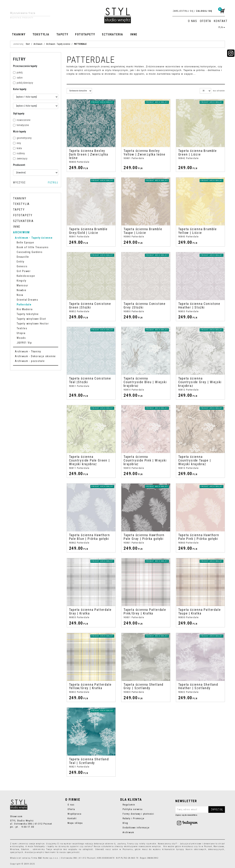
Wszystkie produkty (22, 18)
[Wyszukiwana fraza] (27, 13)
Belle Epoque (25, 242)
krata (17, 148)
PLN (222, 27)
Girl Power (24, 271)
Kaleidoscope (26, 276)
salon (18, 78)
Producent (19, 165)
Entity (21, 262)
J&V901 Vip (24, 343)
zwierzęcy (20, 158)
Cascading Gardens (30, 252)
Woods (21, 338)
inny (17, 143)
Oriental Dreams (27, 300)
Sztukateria (113, 34)
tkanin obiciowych (196, 849)
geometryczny (22, 138)
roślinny (19, 153)
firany (131, 844)
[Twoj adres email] (200, 809)
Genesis (22, 266)
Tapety (62, 34)
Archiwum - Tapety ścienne (34, 238)
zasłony (122, 844)
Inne (134, 34)
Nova (20, 295)
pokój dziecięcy (23, 83)
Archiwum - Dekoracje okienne (35, 356)
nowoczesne (22, 120)
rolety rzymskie (148, 844)
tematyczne (21, 125)
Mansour (22, 285)
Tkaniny (19, 34)
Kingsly (22, 281)
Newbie (22, 290)
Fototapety (85, 34)
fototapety (40, 846)
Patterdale (24, 304)
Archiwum (21, 232)
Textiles (22, 328)
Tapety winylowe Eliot (31, 319)
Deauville (23, 257)
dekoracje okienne (104, 844)
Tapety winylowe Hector (33, 324)
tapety (51, 846)
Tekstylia (41, 34)
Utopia (21, 333)
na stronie (219, 91)
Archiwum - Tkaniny (28, 351)
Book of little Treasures (33, 247)
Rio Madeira (25, 309)
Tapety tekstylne (28, 314)
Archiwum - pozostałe (30, 361)
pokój (18, 72)
